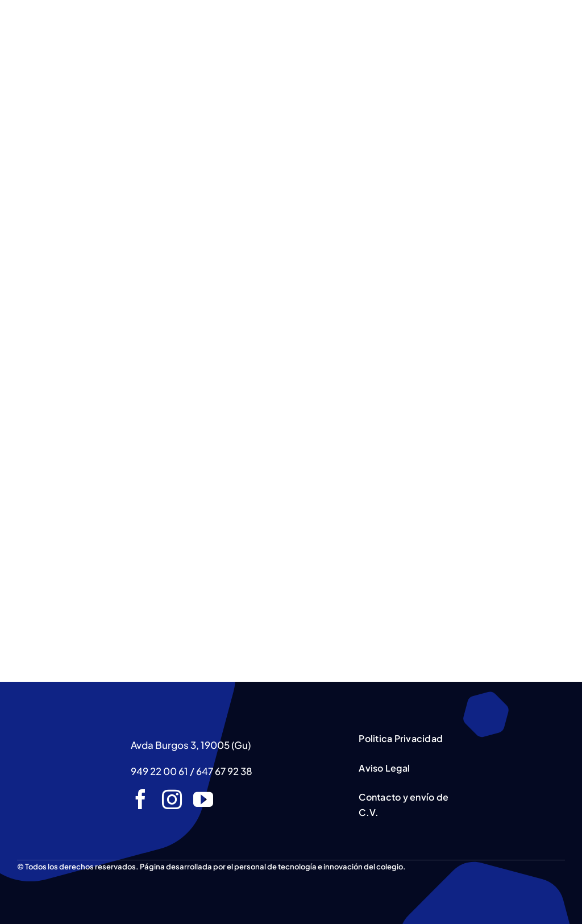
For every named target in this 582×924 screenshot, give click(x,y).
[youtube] (203, 799)
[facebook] (141, 799)
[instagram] (172, 799)
